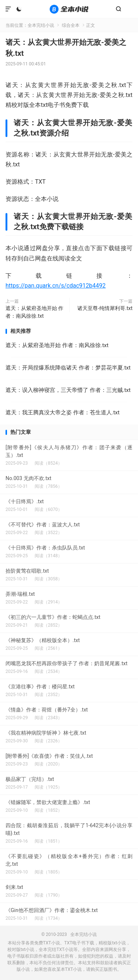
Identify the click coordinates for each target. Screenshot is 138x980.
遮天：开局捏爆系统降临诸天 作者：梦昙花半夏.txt (68, 368)
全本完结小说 (69, 9)
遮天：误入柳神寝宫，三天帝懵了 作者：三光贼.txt (68, 390)
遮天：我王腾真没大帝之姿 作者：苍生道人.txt (63, 412)
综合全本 (71, 25)
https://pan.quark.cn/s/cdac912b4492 (56, 286)
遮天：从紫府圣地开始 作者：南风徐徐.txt (34, 312)
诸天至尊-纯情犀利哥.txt (105, 308)
